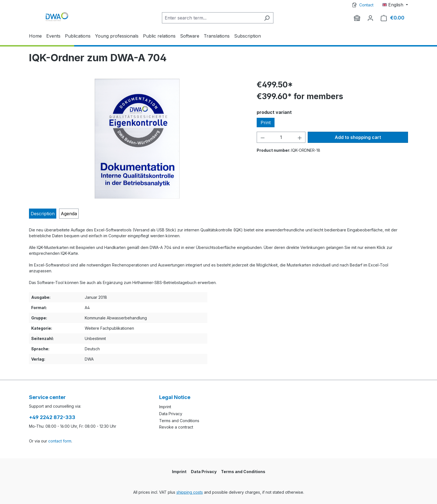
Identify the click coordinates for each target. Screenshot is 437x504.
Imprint (165, 407)
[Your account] (370, 18)
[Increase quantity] (300, 137)
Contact (366, 5)
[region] (137, 139)
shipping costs (190, 492)
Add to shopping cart (358, 137)
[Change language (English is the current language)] (395, 5)
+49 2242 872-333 (52, 417)
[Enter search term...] (211, 18)
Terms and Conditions (179, 421)
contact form (60, 441)
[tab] (43, 214)
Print (266, 123)
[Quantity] (281, 137)
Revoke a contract (176, 427)
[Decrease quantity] (263, 137)
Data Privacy (171, 414)
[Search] (267, 18)
